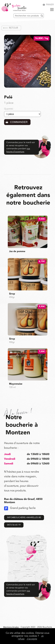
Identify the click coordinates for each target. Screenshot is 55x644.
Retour (13, 28)
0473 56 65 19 (14, 525)
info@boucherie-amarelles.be (24, 518)
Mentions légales (11, 627)
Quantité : (9, 109)
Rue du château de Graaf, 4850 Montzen (23, 501)
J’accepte (32, 639)
